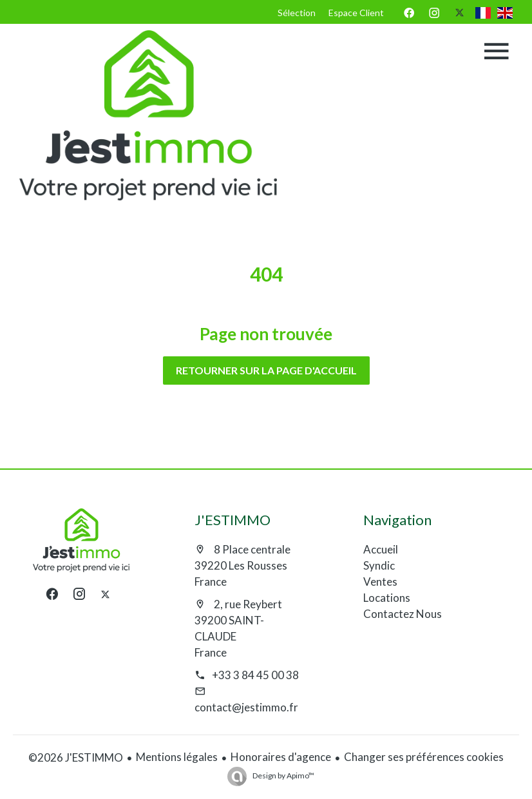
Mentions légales (177, 757)
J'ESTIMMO (233, 520)
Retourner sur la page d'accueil (266, 370)
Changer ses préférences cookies (424, 757)
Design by (283, 775)
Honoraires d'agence (281, 757)
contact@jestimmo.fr (246, 707)
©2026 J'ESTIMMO (76, 757)
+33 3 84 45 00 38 (255, 675)
